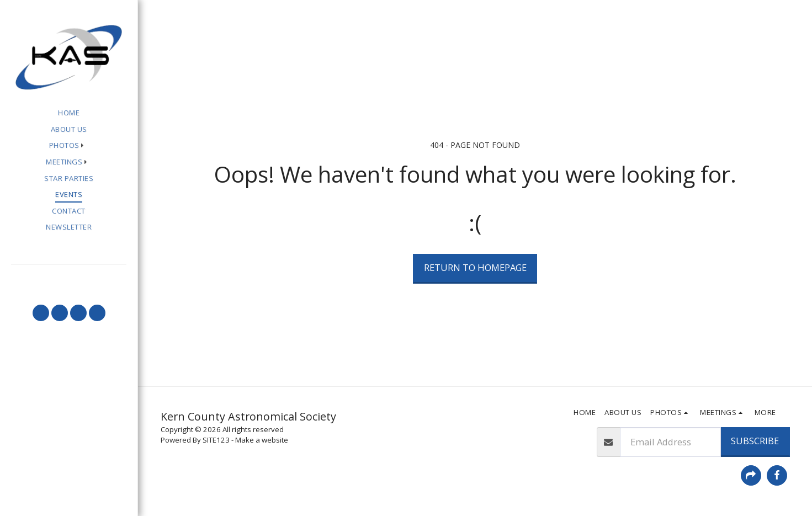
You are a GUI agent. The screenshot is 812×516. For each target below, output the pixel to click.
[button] (69, 146)
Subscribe (755, 441)
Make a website (262, 440)
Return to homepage (475, 267)
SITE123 (216, 440)
